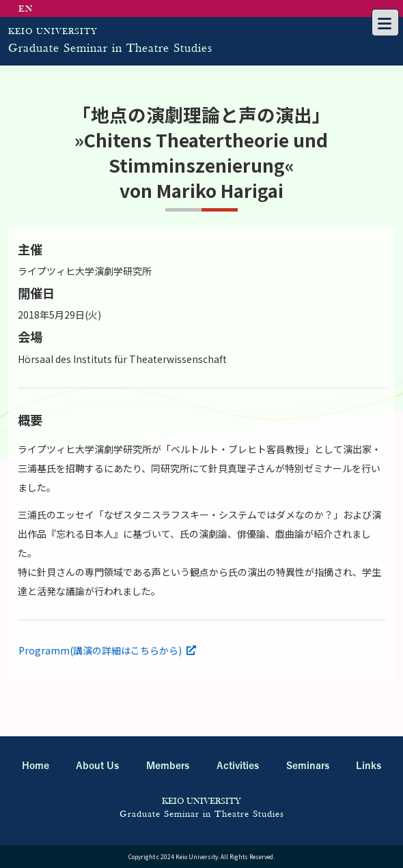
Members (168, 766)
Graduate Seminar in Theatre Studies (179, 38)
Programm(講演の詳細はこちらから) (100, 650)
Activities (238, 766)
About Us (97, 766)
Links (369, 766)
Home (36, 766)
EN (26, 9)
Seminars (308, 766)
